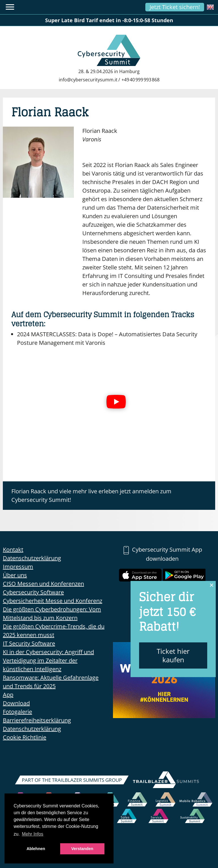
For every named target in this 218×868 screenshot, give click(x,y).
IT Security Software (29, 643)
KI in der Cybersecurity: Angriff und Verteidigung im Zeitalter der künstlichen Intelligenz (48, 660)
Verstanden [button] (82, 849)
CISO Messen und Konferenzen (43, 584)
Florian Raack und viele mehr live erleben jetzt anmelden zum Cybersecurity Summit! (91, 495)
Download (16, 703)
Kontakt (13, 550)
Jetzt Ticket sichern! (175, 7)
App (8, 695)
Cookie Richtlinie (25, 737)
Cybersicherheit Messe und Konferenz (53, 601)
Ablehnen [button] (36, 849)
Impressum (18, 567)
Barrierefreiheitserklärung (37, 720)
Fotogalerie (17, 712)
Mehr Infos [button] (33, 834)
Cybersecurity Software (33, 592)
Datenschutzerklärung (32, 558)
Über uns (15, 575)
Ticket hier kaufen (173, 655)
